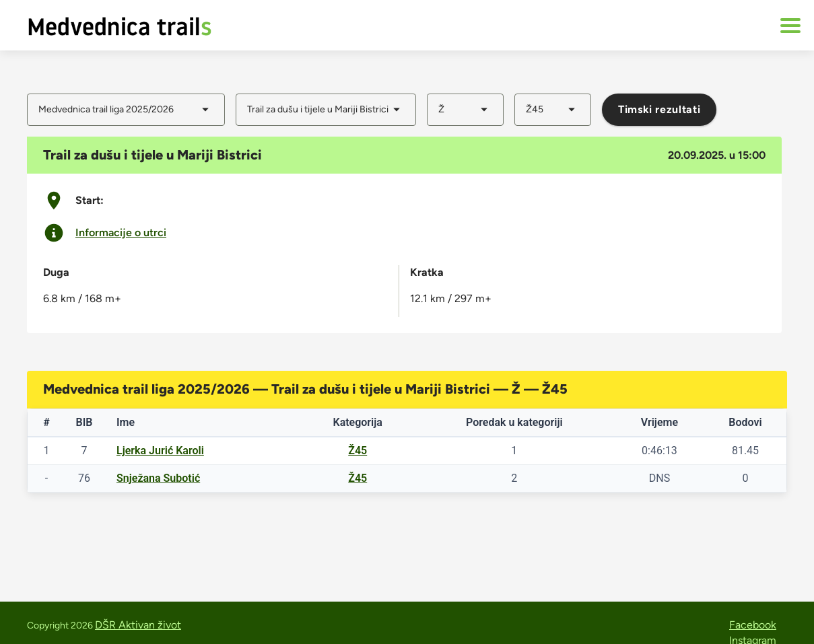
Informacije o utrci (121, 233)
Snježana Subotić (158, 478)
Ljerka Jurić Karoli (160, 451)
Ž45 (358, 451)
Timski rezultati (659, 109)
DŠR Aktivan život (138, 625)
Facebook (753, 625)
